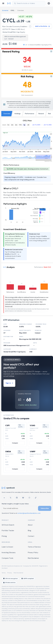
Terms (4, 573)
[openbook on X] (11, 498)
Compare (15, 443)
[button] (27, 60)
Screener (5, 10)
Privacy (10, 573)
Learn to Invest (7, 547)
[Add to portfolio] (43, 26)
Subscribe (45, 508)
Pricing (4, 536)
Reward (41, 114)
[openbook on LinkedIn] (4, 498)
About (30, 525)
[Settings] (49, 3)
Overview (7, 114)
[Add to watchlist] (30, 26)
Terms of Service (34, 547)
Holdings (18, 114)
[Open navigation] (3, 3)
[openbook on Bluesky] (23, 498)
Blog (29, 531)
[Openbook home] (9, 3)
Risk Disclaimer (33, 558)
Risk (49, 114)
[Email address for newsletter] (19, 508)
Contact (31, 536)
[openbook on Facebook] (17, 498)
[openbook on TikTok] (36, 498)
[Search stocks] (29, 3)
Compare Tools (7, 558)
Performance (30, 114)
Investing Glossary (9, 553)
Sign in (9, 383)
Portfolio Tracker (8, 531)
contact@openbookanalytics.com (29, 513)
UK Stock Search (8, 525)
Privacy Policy (33, 553)
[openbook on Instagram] (29, 498)
